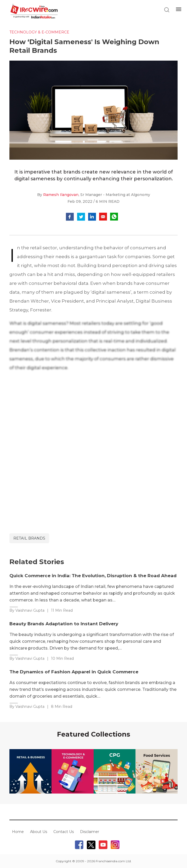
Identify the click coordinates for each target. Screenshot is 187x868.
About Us (39, 832)
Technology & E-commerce (39, 32)
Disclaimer (90, 832)
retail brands (29, 538)
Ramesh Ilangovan (61, 195)
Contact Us (64, 832)
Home (18, 832)
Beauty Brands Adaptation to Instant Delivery (64, 624)
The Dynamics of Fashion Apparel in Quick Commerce (74, 672)
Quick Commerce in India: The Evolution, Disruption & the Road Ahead (93, 576)
